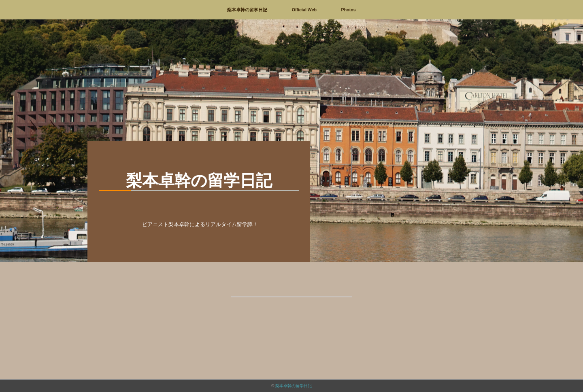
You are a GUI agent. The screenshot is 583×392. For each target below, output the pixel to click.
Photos (349, 10)
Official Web (304, 10)
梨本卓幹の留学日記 (247, 10)
